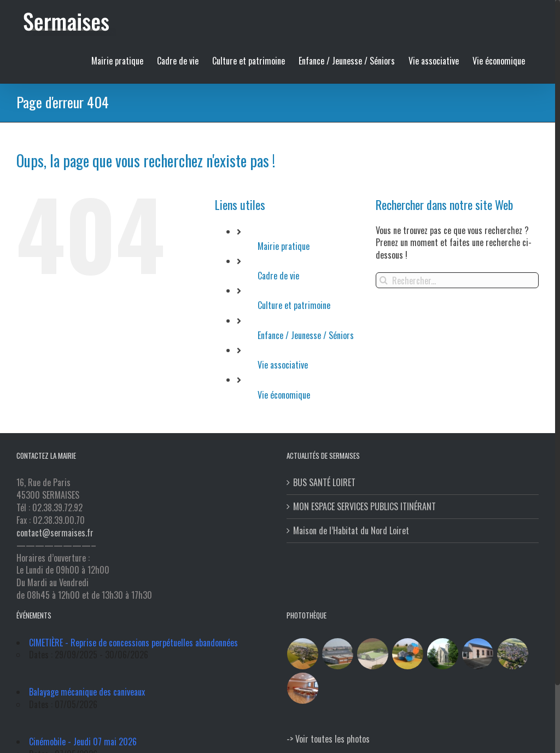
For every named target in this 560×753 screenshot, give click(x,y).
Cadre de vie (278, 276)
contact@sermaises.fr (55, 533)
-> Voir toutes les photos (328, 739)
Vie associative (283, 365)
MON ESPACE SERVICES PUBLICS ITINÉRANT (364, 507)
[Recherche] (384, 280)
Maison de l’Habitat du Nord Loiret (351, 531)
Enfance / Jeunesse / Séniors (306, 335)
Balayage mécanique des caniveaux (87, 692)
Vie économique (284, 395)
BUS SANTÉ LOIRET (324, 483)
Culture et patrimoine (294, 305)
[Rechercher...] (457, 280)
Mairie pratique (284, 246)
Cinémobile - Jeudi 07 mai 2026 (83, 742)
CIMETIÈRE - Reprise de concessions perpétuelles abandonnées (133, 643)
